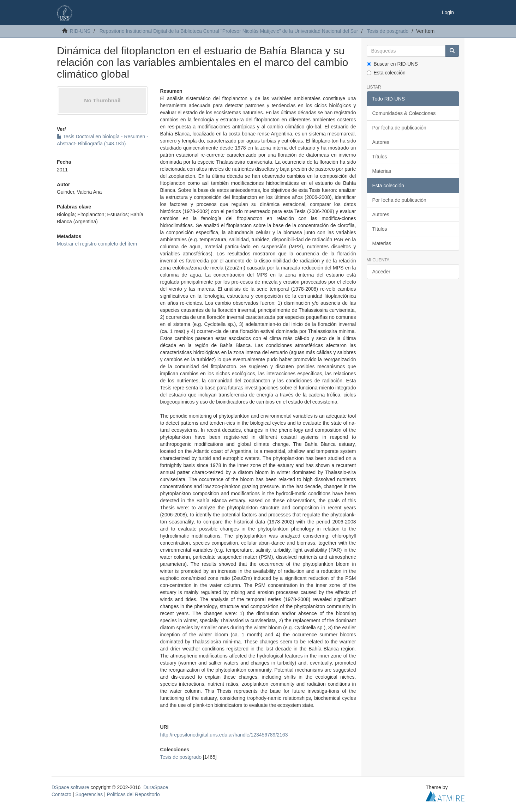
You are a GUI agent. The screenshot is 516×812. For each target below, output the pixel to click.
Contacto (61, 794)
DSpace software (70, 787)
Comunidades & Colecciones (404, 113)
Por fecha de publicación (399, 128)
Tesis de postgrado (388, 31)
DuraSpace (156, 787)
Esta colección (386, 73)
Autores (381, 142)
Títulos (380, 157)
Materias (382, 171)
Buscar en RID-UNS (392, 64)
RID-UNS (80, 31)
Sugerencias (89, 794)
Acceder (381, 272)
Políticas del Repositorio (133, 794)
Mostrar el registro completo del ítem (97, 244)
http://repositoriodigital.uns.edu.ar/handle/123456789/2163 (224, 735)
